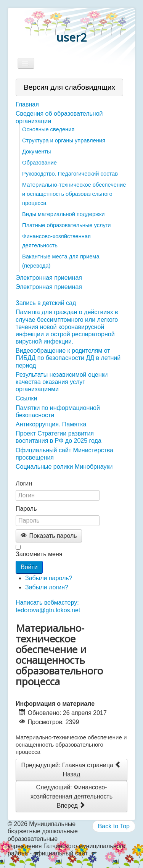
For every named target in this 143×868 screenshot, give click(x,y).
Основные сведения (48, 129)
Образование (39, 163)
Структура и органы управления (64, 140)
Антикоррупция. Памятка (51, 424)
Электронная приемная (49, 278)
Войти (29, 567)
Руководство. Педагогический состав (70, 174)
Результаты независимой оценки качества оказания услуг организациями (62, 382)
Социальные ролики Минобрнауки (64, 467)
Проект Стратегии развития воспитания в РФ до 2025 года (59, 437)
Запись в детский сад (46, 303)
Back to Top (114, 826)
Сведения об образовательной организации (59, 117)
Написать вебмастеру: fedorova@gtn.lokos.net (48, 606)
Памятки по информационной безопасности (58, 411)
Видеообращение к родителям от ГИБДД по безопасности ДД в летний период (68, 358)
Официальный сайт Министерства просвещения (64, 454)
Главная (27, 104)
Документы (37, 152)
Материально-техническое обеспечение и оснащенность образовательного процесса (74, 194)
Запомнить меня (39, 554)
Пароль (26, 509)
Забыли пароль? (49, 578)
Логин (24, 483)
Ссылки (26, 398)
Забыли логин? (47, 587)
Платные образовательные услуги (66, 225)
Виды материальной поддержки (63, 214)
